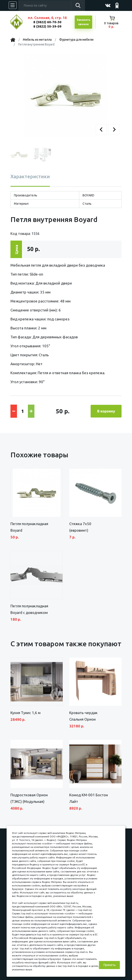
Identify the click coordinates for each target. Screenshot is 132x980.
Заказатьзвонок (84, 22)
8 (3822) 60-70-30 (47, 22)
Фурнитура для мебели (76, 40)
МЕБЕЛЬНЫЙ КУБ (20, 22)
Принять (110, 965)
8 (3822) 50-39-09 (47, 26)
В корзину (106, 411)
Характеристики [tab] (30, 176)
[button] (101, 129)
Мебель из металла (37, 40)
